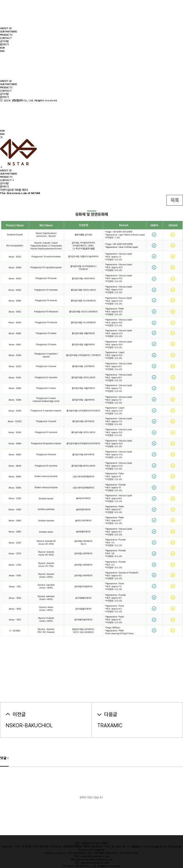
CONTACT (6, 38)
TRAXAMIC (110, 725)
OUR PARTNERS (9, 32)
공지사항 (4, 41)
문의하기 (4, 45)
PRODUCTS (6, 35)
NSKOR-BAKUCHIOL (29, 725)
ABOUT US (6, 28)
